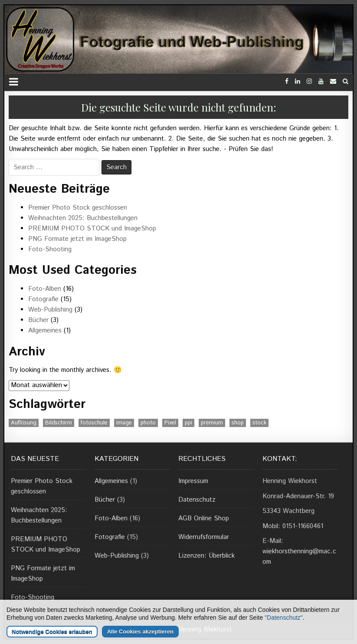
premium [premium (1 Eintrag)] (212, 423)
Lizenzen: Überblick (206, 556)
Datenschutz (197, 500)
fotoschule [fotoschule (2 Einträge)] (94, 423)
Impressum (193, 481)
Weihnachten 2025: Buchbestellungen (83, 218)
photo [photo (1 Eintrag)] (148, 423)
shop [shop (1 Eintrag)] (238, 423)
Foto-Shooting (50, 249)
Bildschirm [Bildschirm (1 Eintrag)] (59, 423)
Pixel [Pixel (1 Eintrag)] (170, 423)
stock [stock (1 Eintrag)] (259, 423)
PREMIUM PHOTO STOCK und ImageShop (92, 228)
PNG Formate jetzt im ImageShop (77, 239)
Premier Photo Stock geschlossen (78, 208)
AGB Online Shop (204, 518)
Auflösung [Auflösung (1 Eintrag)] (24, 423)
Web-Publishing (50, 310)
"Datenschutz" (284, 634)
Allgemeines (45, 330)
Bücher (38, 320)
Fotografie (43, 299)
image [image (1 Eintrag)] (124, 423)
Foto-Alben (45, 289)
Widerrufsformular (204, 537)
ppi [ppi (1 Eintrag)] (188, 423)
